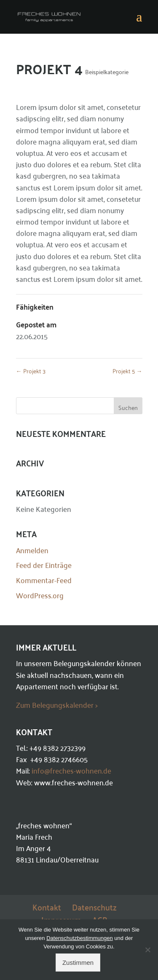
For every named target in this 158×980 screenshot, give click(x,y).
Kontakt (47, 907)
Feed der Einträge (44, 565)
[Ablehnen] (147, 950)
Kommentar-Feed (44, 580)
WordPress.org (40, 595)
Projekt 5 (127, 371)
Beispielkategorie (107, 72)
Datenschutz (94, 907)
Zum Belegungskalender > (57, 704)
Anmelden (32, 550)
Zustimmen (78, 963)
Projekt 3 (31, 371)
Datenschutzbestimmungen (80, 938)
